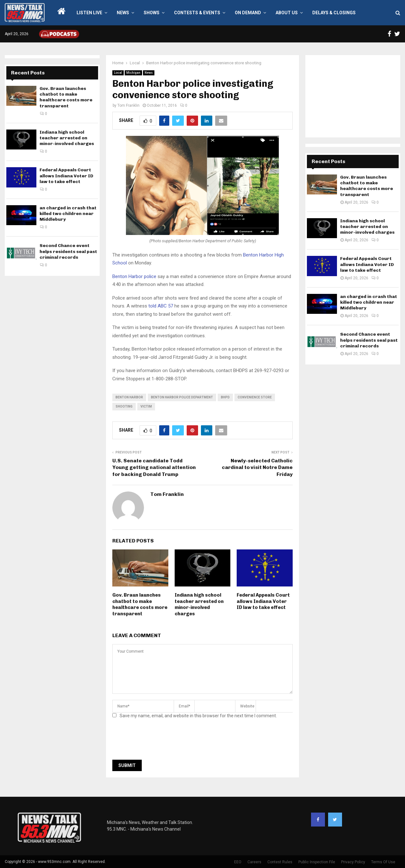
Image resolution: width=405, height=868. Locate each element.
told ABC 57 (161, 306)
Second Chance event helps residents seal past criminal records (68, 251)
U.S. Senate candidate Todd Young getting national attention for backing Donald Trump (154, 467)
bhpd (225, 397)
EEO (238, 862)
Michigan (133, 73)
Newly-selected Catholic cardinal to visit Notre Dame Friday (257, 467)
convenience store (255, 397)
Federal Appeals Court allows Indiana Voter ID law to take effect (263, 601)
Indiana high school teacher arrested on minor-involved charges (199, 604)
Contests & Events (197, 13)
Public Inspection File (317, 862)
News (123, 13)
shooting (124, 406)
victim (146, 406)
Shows (152, 13)
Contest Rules (280, 862)
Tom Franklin (128, 105)
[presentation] (160, 741)
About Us (287, 13)
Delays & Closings (334, 13)
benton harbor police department (182, 397)
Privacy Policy (353, 862)
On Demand (248, 13)
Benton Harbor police (134, 276)
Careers (254, 862)
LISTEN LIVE (89, 13)
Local (118, 73)
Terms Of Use (383, 862)
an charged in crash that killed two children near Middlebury (68, 214)
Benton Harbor (129, 397)
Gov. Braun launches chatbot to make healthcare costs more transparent (140, 604)
